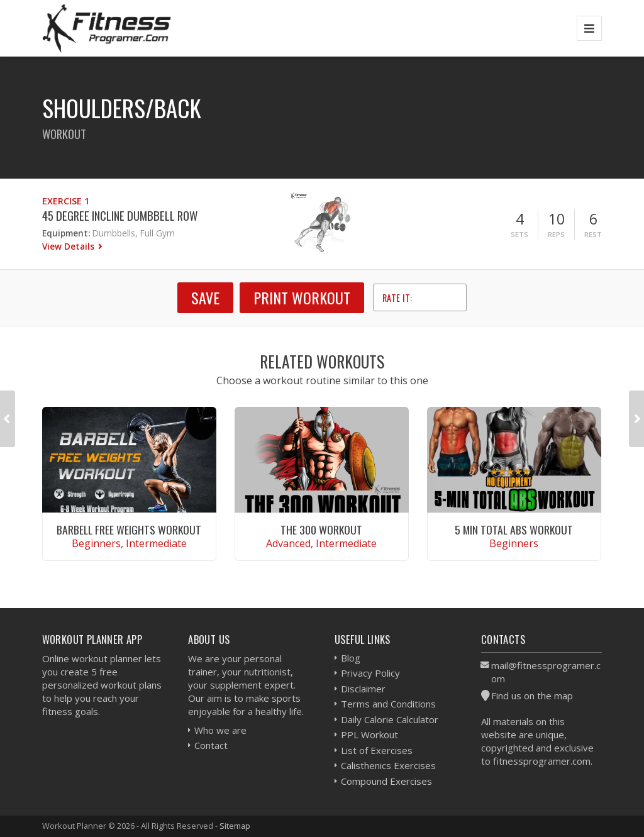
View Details (69, 246)
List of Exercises (377, 750)
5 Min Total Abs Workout (514, 529)
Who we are (220, 730)
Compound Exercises (386, 781)
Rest (593, 234)
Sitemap (235, 826)
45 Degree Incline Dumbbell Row (120, 215)
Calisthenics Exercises (388, 765)
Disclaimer (363, 689)
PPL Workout (369, 734)
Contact (211, 745)
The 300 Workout (321, 529)
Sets (519, 234)
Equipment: (66, 233)
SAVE (205, 297)
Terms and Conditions (388, 704)
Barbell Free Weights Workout (129, 529)
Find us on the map (532, 696)
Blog (351, 658)
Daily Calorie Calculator (390, 719)
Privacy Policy (370, 673)
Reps (556, 234)
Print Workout (302, 297)
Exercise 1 (66, 201)
